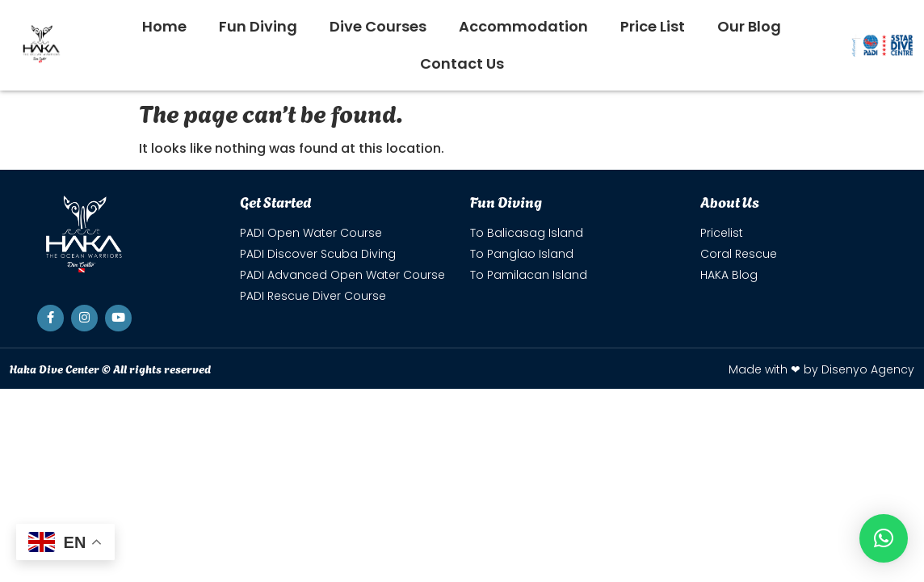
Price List (653, 26)
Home (164, 26)
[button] (884, 538)
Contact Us (462, 63)
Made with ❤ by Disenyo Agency (821, 369)
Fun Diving (258, 26)
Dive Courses (378, 26)
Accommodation (523, 26)
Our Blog (749, 26)
